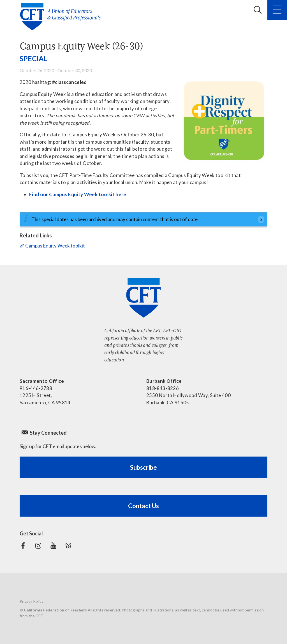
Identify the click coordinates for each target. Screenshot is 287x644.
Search (258, 10)
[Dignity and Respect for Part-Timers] (224, 121)
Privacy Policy (32, 601)
